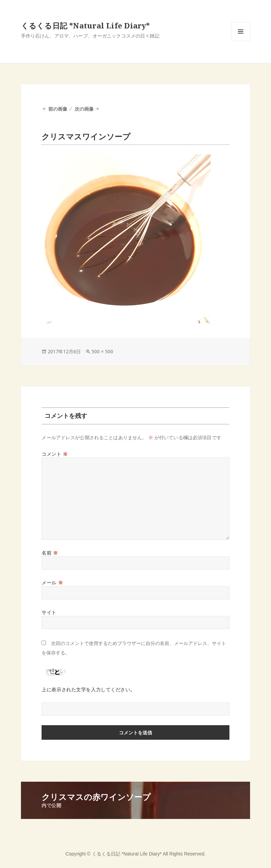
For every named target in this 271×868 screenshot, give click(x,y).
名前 (50, 553)
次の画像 (84, 109)
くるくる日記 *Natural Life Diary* (85, 25)
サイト (49, 612)
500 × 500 (102, 351)
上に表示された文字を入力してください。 (88, 689)
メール (52, 583)
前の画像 (58, 109)
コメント (55, 454)
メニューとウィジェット (241, 41)
